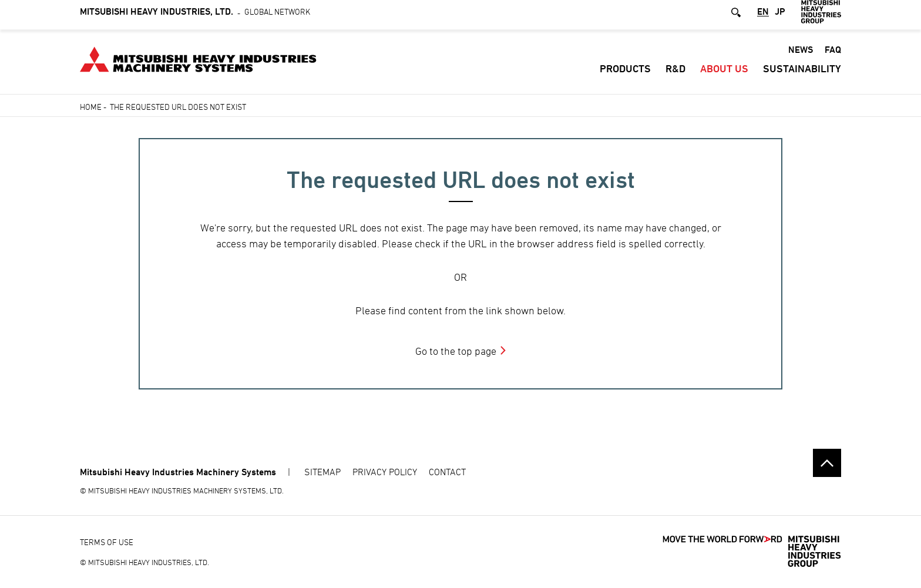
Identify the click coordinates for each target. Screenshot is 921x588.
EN (763, 17)
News (801, 54)
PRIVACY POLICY (385, 472)
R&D (675, 73)
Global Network (195, 16)
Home (91, 107)
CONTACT (447, 472)
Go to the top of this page (827, 463)
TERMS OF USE (107, 542)
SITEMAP (322, 472)
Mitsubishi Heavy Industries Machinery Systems (178, 472)
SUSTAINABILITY (802, 73)
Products (625, 73)
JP (780, 17)
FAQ (833, 54)
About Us (724, 73)
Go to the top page (456, 351)
